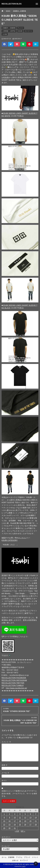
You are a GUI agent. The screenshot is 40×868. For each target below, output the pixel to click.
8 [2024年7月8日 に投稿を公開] (4, 818)
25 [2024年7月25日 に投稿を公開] (20, 825)
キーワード (24, 860)
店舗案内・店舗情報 (9, 28)
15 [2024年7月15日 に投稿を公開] (4, 821)
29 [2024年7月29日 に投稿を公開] (4, 828)
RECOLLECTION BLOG (12, 4)
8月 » (23, 831)
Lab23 (24, 866)
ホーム (4, 857)
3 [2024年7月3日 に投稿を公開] (15, 814)
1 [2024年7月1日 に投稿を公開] (4, 814)
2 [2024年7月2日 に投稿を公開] (9, 814)
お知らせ (15, 860)
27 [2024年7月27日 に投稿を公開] (30, 825)
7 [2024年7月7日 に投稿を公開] (36, 814)
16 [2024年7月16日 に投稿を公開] (10, 821)
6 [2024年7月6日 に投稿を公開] (31, 814)
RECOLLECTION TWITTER (13, 683)
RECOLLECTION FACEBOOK (14, 678)
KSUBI (20, 31)
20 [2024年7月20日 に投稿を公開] (30, 821)
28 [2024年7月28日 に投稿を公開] (36, 825)
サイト (4, 781)
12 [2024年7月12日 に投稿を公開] (25, 818)
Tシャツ (21, 28)
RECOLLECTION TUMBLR (13, 686)
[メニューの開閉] (37, 4)
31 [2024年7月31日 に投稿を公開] (15, 828)
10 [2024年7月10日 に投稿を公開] (15, 818)
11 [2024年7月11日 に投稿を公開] (20, 818)
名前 (5, 765)
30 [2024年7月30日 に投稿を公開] (10, 828)
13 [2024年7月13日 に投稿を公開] (30, 818)
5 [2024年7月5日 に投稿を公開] (25, 814)
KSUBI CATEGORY (10, 540)
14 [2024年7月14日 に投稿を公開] (36, 818)
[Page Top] (36, 864)
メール (5, 773)
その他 (5, 34)
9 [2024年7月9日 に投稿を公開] (9, 818)
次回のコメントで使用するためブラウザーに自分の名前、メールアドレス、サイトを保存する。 (19, 794)
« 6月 (17, 831)
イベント (35, 857)
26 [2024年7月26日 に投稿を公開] (25, 825)
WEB (4, 538)
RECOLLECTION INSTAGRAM (14, 680)
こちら (23, 538)
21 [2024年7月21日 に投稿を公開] (36, 821)
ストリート (28, 31)
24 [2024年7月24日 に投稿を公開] (15, 825)
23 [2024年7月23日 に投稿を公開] (10, 825)
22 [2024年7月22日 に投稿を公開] (4, 825)
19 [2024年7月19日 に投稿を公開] (25, 821)
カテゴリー (6, 837)
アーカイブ (5, 846)
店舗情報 (11, 857)
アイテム (19, 857)
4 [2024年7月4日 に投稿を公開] (20, 814)
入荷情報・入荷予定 (9, 31)
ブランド (27, 857)
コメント (6, 742)
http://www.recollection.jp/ (16, 688)
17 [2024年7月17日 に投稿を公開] (15, 821)
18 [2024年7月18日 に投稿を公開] (20, 821)
